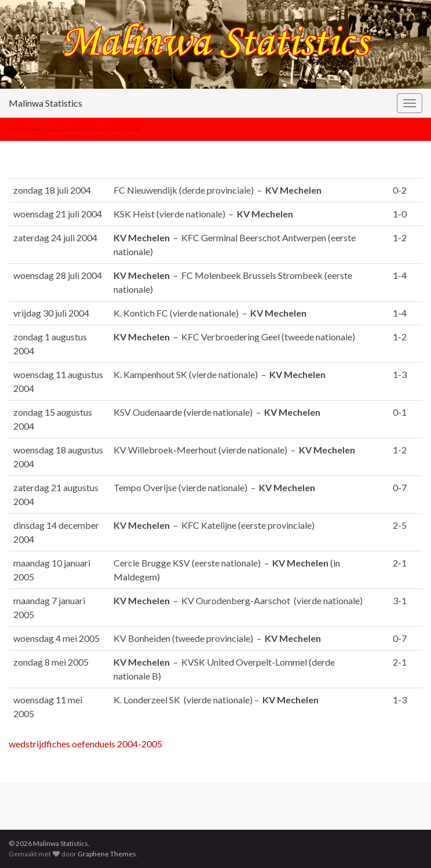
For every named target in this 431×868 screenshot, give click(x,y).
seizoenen (25, 129)
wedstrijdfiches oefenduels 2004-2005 (85, 744)
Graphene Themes (107, 854)
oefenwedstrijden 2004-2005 (94, 129)
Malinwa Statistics (45, 103)
